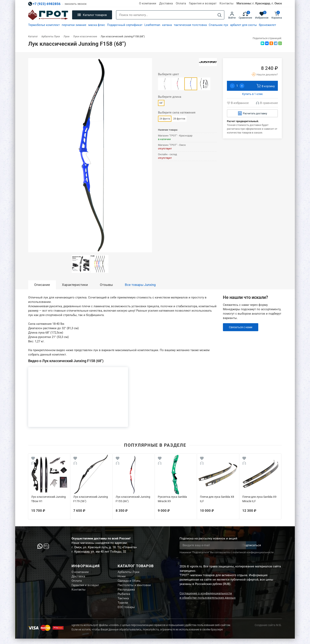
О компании (148, 3)
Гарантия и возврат (203, 3)
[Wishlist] (33, 459)
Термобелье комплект (44, 25)
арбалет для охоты (243, 25)
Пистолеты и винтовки (134, 587)
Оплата (181, 3)
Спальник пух (218, 25)
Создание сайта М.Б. (268, 630)
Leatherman (152, 25)
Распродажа (126, 592)
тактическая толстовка (190, 25)
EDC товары (126, 612)
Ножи (122, 577)
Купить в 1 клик (252, 94)
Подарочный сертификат (125, 25)
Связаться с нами (242, 327)
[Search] (220, 15)
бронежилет (267, 25)
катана (167, 25)
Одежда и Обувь (129, 582)
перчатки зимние (74, 25)
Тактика (123, 602)
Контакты (227, 3)
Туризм (123, 607)
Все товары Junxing (140, 285)
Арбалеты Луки (129, 572)
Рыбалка (124, 597)
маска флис (97, 25)
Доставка (166, 3)
